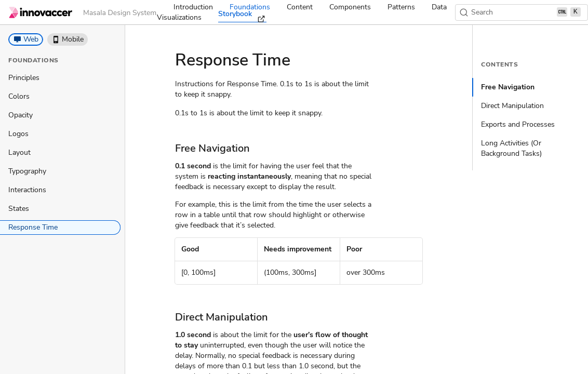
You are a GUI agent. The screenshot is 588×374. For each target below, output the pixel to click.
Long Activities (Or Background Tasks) (511, 148)
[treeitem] (60, 78)
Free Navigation (508, 87)
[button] (26, 39)
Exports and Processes (518, 124)
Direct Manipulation (512, 106)
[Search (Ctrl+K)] (522, 12)
